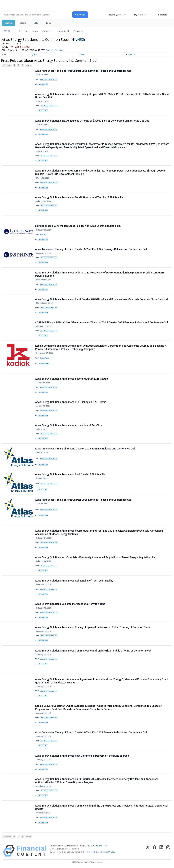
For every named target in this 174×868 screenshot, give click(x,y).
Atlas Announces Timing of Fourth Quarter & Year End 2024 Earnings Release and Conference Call (91, 733)
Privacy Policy (92, 852)
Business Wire (43, 84)
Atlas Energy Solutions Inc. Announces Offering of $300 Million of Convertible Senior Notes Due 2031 (93, 121)
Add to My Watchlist (54, 50)
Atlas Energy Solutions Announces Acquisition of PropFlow (69, 425)
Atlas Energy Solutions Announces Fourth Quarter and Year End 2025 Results (79, 197)
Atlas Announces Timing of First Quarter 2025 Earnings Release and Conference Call (83, 500)
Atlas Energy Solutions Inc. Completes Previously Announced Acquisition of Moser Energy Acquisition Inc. (96, 558)
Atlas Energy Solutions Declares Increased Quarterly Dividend (70, 604)
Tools (49, 23)
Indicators (162, 15)
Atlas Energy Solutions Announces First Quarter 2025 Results (70, 474)
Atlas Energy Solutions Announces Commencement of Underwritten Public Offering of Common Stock (93, 651)
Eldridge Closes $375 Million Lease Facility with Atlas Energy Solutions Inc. (78, 226)
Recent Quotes (115, 15)
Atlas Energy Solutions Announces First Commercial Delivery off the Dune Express (82, 756)
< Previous (7, 65)
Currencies (47, 31)
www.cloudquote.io (99, 846)
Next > (28, 65)
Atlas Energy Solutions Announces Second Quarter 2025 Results (72, 379)
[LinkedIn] (161, 851)
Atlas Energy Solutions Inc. (49, 79)
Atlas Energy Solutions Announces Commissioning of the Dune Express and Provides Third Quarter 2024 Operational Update (102, 808)
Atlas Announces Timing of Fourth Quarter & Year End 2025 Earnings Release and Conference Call (91, 249)
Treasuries (78, 31)
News (35, 31)
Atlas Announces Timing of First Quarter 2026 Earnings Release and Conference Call (83, 71)
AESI (80, 39)
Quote (35, 54)
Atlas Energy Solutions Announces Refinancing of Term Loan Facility (74, 581)
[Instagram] (168, 851)
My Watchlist (140, 15)
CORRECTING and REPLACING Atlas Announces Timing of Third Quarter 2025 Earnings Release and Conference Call (101, 322)
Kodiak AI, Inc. (45, 358)
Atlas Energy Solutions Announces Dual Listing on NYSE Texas (71, 402)
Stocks (23, 23)
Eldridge (43, 234)
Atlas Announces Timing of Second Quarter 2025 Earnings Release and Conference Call (85, 449)
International (63, 31)
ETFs (36, 23)
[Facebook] (154, 851)
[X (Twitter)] (148, 851)
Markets (8, 23)
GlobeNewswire (44, 363)
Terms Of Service (110, 852)
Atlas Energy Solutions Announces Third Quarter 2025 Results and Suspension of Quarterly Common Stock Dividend (101, 299)
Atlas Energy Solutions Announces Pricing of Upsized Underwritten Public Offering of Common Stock (93, 627)
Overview (23, 31)
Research (130, 54)
